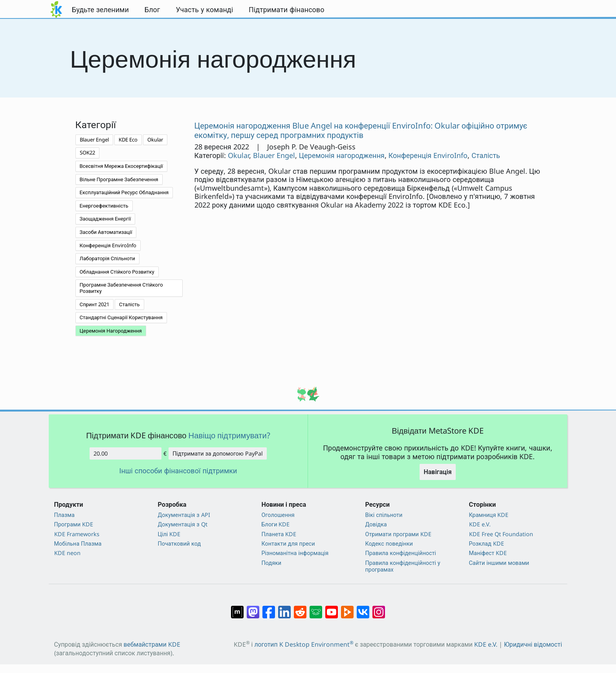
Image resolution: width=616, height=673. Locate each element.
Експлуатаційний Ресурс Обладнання (124, 192)
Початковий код (180, 543)
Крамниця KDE (489, 515)
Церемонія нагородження (342, 155)
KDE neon (67, 553)
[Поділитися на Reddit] (300, 608)
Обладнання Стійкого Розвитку (117, 272)
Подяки (272, 563)
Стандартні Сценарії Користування (121, 317)
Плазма (64, 515)
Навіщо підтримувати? (229, 435)
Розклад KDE (487, 543)
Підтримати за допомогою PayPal (218, 453)
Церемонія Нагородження (111, 331)
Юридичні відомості (533, 644)
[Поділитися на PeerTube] (347, 608)
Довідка (376, 524)
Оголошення (278, 515)
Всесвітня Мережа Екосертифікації (121, 166)
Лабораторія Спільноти (107, 258)
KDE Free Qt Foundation (501, 534)
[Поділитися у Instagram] (379, 608)
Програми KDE (74, 524)
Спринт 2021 (95, 304)
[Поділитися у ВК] (363, 608)
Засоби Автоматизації (106, 232)
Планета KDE (279, 534)
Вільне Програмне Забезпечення (119, 179)
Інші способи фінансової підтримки (178, 471)
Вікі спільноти (384, 515)
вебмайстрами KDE (152, 644)
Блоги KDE (276, 524)
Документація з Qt (183, 524)
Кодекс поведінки (389, 543)
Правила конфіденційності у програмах (403, 566)
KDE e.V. (480, 524)
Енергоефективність (104, 206)
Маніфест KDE (488, 553)
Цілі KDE (169, 534)
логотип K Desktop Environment (304, 644)
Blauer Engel (94, 140)
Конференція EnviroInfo (108, 245)
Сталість (129, 304)
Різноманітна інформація (295, 553)
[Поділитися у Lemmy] (316, 608)
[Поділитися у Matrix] (237, 608)
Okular (155, 140)
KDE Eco (128, 140)
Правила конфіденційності (401, 553)
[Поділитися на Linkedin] (284, 608)
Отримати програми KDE (398, 534)
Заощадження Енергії (105, 219)
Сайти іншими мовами (499, 563)
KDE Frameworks (77, 534)
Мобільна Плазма (78, 543)
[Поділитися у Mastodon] (253, 608)
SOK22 (87, 153)
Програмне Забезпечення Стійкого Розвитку (121, 288)
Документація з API (184, 515)
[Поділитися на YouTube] (332, 608)
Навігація (437, 472)
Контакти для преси (288, 543)
